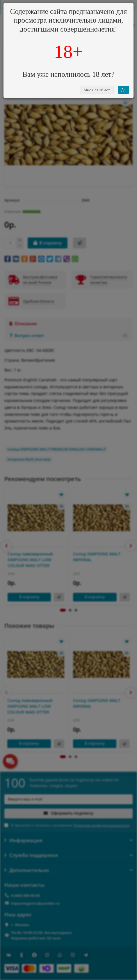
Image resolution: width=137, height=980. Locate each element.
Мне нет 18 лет (97, 90)
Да (123, 90)
